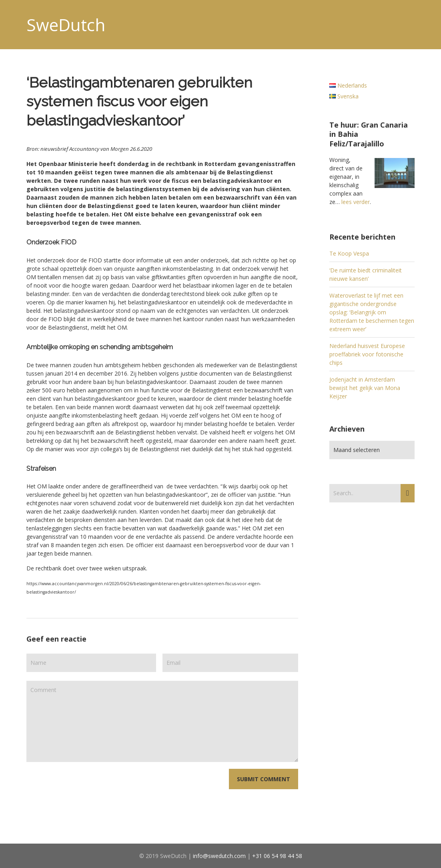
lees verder (356, 202)
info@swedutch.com (219, 856)
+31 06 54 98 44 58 (277, 856)
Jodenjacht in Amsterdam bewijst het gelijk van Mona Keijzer (365, 388)
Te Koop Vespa (349, 253)
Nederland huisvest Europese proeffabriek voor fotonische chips (367, 354)
